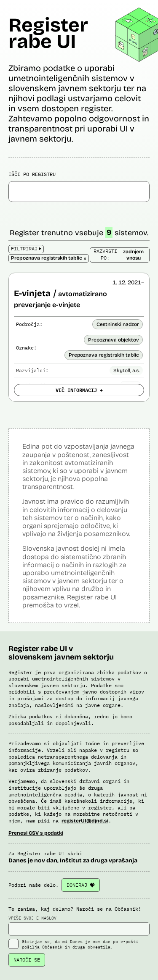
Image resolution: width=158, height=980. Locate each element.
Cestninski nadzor (118, 324)
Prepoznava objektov (114, 340)
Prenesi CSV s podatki (36, 833)
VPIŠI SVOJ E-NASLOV (79, 925)
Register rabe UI (48, 33)
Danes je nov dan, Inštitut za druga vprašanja (73, 860)
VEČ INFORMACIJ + (79, 390)
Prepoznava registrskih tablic (104, 355)
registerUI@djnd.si (85, 821)
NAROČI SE (27, 960)
